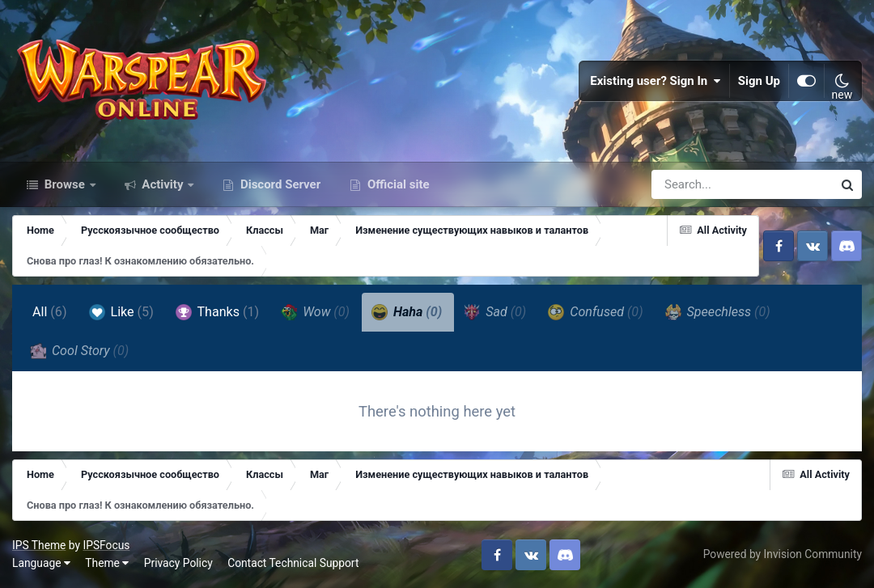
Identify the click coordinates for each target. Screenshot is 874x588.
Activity (163, 184)
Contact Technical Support (293, 563)
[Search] (696, 184)
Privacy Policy (178, 563)
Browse (65, 184)
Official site (397, 184)
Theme (107, 563)
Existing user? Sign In (655, 81)
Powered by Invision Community (783, 554)
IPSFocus (106, 545)
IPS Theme (39, 545)
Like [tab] (121, 312)
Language (41, 563)
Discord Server (279, 184)
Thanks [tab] (217, 312)
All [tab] (50, 312)
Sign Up (759, 81)
